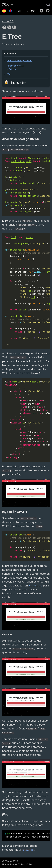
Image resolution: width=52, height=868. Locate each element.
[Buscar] (48, 4)
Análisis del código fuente (20, 60)
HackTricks (35, 586)
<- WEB (8, 21)
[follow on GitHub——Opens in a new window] (49, 10)
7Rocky (7, 4)
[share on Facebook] (5, 29)
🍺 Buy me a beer (15, 83)
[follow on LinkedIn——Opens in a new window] (42, 10)
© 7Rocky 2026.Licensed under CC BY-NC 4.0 (17, 863)
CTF (20, 11)
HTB (26, 11)
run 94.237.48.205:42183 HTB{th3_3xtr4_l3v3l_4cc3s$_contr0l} (27, 835)
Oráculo (12, 69)
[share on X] (9, 29)
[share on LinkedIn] (14, 29)
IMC (32, 11)
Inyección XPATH (15, 66)
